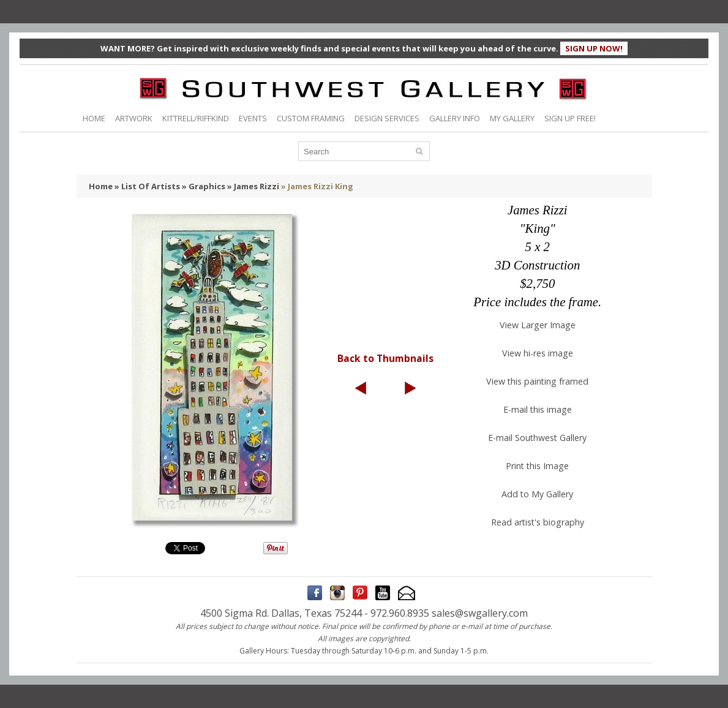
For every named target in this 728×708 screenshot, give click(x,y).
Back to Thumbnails (385, 358)
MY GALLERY (512, 118)
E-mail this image (538, 409)
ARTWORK (134, 118)
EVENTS (253, 118)
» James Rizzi (253, 186)
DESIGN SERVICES (387, 118)
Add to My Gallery (537, 494)
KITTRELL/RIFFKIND (196, 118)
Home (101, 186)
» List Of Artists (147, 186)
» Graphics (204, 186)
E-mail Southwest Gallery (537, 438)
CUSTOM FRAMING (311, 118)
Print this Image (537, 466)
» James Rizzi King (317, 186)
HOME (94, 118)
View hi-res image (538, 353)
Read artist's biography (538, 522)
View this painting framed (537, 381)
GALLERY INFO (455, 118)
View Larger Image (538, 325)
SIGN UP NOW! (594, 48)
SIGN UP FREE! (570, 118)
